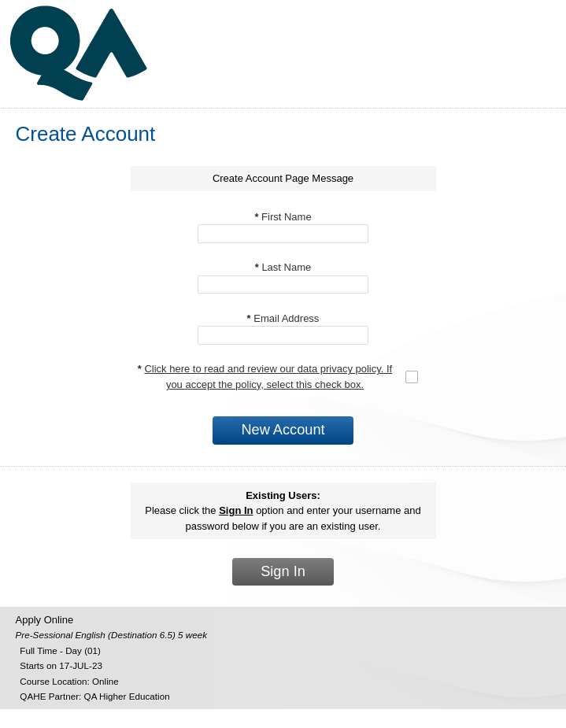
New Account (283, 430)
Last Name (283, 267)
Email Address (283, 318)
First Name (283, 217)
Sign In (283, 571)
